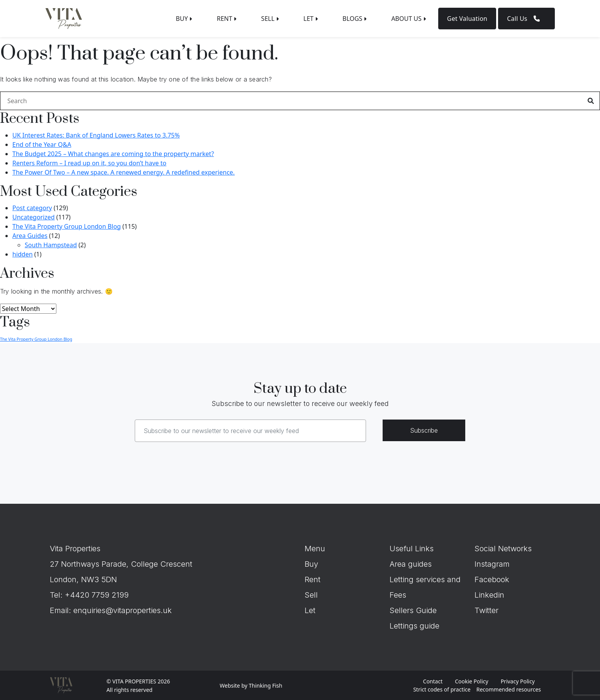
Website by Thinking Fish (251, 686)
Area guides (411, 564)
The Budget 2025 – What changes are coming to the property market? (113, 154)
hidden (23, 254)
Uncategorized (34, 217)
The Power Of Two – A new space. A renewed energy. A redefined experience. (124, 172)
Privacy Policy (518, 681)
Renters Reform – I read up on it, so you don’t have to (89, 163)
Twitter (486, 610)
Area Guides (30, 236)
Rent (313, 579)
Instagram (492, 564)
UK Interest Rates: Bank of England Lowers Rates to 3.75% (96, 135)
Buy (311, 564)
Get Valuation (467, 19)
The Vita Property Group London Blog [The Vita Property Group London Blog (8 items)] (36, 339)
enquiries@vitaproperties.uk (123, 610)
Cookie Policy (471, 681)
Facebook (492, 579)
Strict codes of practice (442, 689)
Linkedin (489, 595)
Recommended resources (509, 689)
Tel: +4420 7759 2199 (89, 595)
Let (310, 610)
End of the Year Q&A (42, 144)
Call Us (526, 19)
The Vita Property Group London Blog (67, 226)
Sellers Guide (413, 610)
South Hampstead (51, 245)
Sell (311, 595)
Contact (433, 681)
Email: (62, 610)
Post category (32, 208)
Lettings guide (414, 626)
